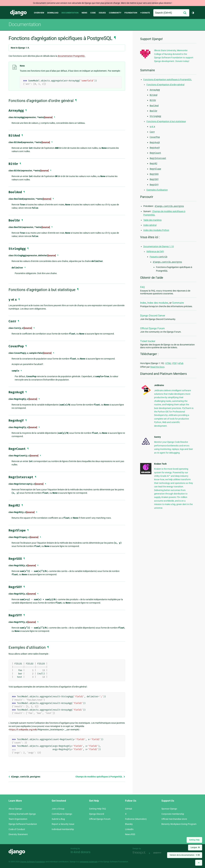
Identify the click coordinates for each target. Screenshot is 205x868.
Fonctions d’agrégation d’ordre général (165, 85)
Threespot (140, 853)
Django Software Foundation (23, 824)
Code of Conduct (17, 829)
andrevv (161, 853)
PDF (175, 363)
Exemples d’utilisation (157, 190)
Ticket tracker (148, 341)
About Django (15, 809)
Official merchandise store (174, 819)
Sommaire (178, 303)
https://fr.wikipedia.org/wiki (23, 730)
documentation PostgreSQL (71, 56)
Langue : (195, 847)
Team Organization (18, 819)
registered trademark (89, 862)
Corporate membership (173, 814)
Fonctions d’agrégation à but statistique (166, 121)
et (152, 126)
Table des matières (152, 220)
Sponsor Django (169, 809)
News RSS (130, 834)
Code (93, 13)
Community (115, 13)
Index (143, 303)
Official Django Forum (152, 328)
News (84, 13)
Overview (39, 13)
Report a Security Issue (63, 824)
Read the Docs (157, 367)
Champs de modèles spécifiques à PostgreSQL (100, 777)
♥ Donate (145, 13)
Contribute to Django (62, 814)
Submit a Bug (58, 819)
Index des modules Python (156, 230)
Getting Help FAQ (98, 809)
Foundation (131, 13)
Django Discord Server (153, 316)
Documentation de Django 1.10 (159, 246)
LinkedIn (129, 829)
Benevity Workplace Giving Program (179, 824)
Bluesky (129, 824)
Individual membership (63, 829)
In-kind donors (80, 852)
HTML (168, 363)
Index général (150, 225)
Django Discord (97, 814)
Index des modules (158, 303)
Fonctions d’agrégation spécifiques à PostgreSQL (168, 80)
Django (18, 13)
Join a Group (58, 809)
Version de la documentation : (185, 855)
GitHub (129, 809)
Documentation (70, 13)
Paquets (158, 257)
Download (53, 13)
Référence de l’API (155, 252)
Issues (102, 13)
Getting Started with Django (22, 814)
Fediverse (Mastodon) (136, 819)
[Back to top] (199, 863)
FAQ (142, 287)
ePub (181, 363)
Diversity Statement (18, 834)
